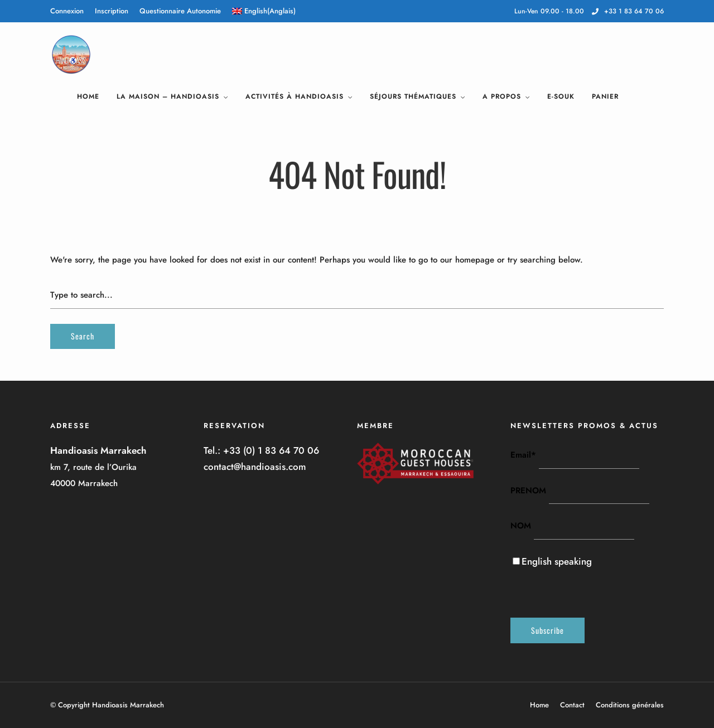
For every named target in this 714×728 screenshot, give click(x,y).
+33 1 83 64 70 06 (628, 11)
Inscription (112, 11)
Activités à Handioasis (295, 96)
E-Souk (561, 96)
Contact (572, 705)
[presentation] (595, 591)
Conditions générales (630, 705)
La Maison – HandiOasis (168, 96)
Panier (605, 96)
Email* (523, 455)
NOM (521, 526)
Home (88, 96)
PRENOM (528, 491)
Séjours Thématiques (413, 96)
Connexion (67, 11)
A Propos (502, 96)
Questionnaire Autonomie (180, 11)
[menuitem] (264, 11)
